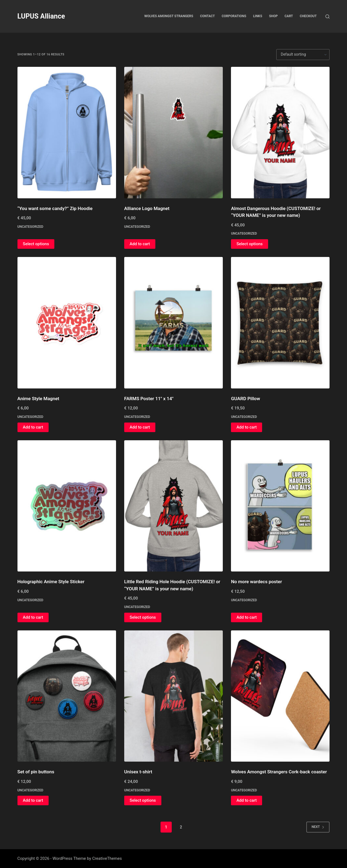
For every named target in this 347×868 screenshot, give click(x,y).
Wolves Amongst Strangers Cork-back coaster (279, 772)
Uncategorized (30, 227)
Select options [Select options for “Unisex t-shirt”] (143, 800)
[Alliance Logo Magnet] (173, 133)
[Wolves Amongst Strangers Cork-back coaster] (280, 696)
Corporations (234, 16)
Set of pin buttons (36, 772)
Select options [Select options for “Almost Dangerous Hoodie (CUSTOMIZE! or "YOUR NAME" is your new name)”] (250, 244)
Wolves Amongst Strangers (169, 16)
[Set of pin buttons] (67, 696)
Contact (207, 16)
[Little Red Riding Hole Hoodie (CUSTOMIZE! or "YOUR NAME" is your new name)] (173, 506)
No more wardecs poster (256, 582)
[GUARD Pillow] (280, 323)
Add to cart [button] (140, 244)
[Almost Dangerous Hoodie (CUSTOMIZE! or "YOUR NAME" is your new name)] (280, 133)
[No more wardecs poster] (280, 506)
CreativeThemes (107, 858)
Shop (273, 16)
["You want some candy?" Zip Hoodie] (67, 133)
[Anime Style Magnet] (67, 323)
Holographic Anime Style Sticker (51, 582)
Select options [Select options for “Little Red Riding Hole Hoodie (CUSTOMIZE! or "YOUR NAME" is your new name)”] (143, 617)
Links (258, 16)
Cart (289, 16)
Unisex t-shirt (138, 772)
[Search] (327, 17)
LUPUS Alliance (41, 16)
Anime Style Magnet (38, 399)
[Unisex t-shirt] (173, 696)
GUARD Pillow (245, 399)
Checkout (308, 16)
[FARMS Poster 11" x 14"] (173, 323)
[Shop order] (303, 55)
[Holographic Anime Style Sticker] (67, 506)
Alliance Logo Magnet (147, 208)
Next (318, 827)
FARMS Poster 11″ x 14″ (149, 399)
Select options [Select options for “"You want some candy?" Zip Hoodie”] (36, 244)
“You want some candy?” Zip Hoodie (55, 208)
